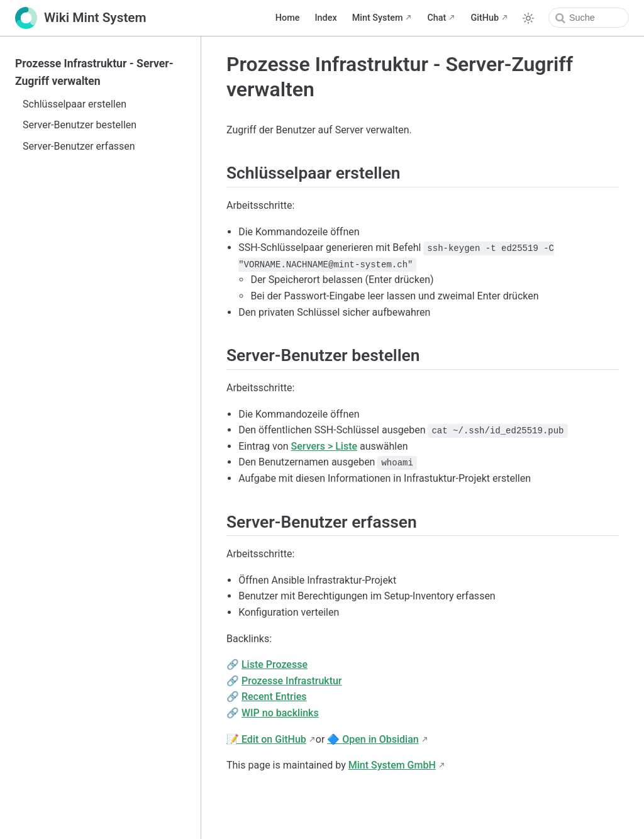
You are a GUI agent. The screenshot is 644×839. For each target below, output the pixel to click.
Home (288, 18)
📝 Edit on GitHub (266, 739)
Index (325, 18)
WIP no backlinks (280, 713)
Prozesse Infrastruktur (292, 681)
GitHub (485, 18)
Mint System (378, 18)
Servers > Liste (324, 446)
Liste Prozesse (275, 664)
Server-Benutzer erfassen (79, 146)
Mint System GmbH (392, 765)
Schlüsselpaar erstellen (75, 104)
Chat (436, 18)
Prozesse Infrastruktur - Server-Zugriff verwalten (94, 72)
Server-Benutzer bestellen (80, 125)
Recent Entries (274, 697)
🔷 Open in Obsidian (373, 739)
